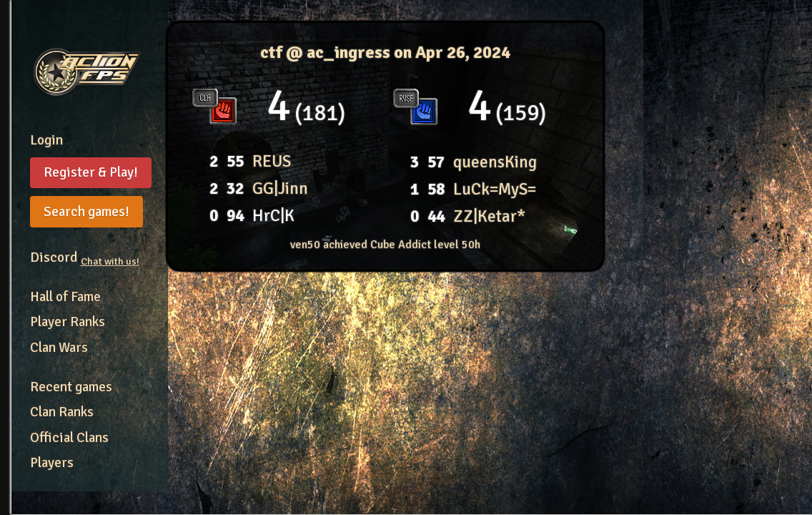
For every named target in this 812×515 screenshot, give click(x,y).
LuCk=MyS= (495, 189)
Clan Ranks (62, 412)
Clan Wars (59, 348)
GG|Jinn (280, 188)
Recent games (71, 387)
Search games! (86, 212)
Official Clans (69, 438)
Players (52, 463)
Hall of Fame (65, 297)
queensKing (495, 162)
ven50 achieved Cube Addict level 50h (385, 245)
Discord (85, 257)
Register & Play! (91, 172)
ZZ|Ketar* (489, 216)
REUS (272, 161)
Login (46, 140)
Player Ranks (68, 322)
